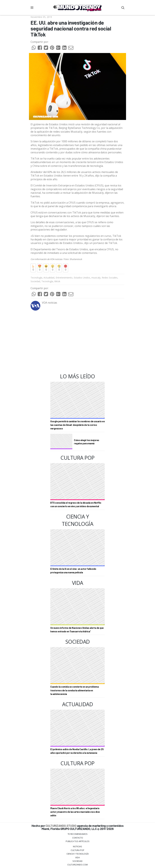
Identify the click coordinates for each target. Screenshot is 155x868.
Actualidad (49, 278)
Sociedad (35, 281)
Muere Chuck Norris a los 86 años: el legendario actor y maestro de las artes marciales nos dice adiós (75, 812)
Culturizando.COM (77, 865)
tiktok (57, 281)
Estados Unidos (82, 278)
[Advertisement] (77, 342)
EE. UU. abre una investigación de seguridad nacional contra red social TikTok (71, 29)
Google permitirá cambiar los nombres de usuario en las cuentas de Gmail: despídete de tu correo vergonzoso (77, 425)
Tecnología (36, 278)
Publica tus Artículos (78, 841)
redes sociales (62, 132)
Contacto (78, 838)
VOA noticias (56, 259)
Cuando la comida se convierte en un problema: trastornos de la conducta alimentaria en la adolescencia (75, 690)
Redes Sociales (110, 278)
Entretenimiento (64, 278)
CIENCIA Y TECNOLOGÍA (78, 854)
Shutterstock (76, 259)
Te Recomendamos (78, 834)
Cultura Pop (77, 850)
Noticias (77, 846)
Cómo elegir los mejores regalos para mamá (87, 442)
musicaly (96, 278)
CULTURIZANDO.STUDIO (61, 826)
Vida (77, 857)
